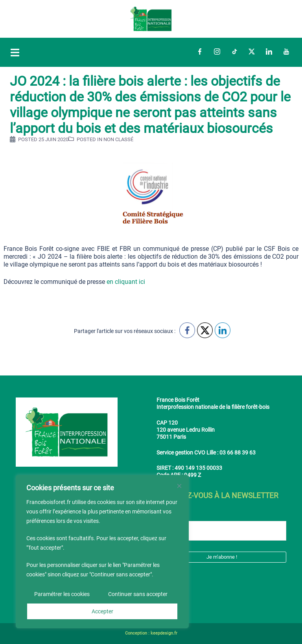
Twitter (252, 52)
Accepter (102, 611)
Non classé (118, 139)
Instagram (217, 52)
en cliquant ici (126, 282)
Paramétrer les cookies (62, 594)
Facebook (200, 52)
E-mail (168, 515)
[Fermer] (179, 486)
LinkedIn (269, 52)
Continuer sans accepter (138, 594)
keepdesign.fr (164, 633)
